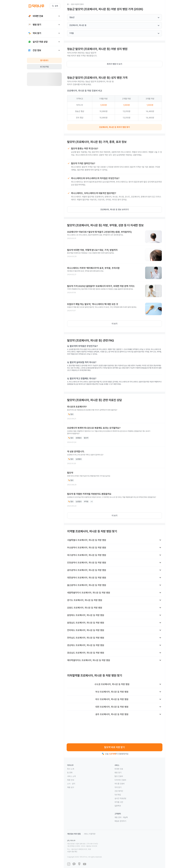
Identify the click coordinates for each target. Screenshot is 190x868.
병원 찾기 (118, 773)
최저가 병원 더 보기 (115, 64)
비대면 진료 (119, 769)
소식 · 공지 (71, 784)
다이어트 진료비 (120, 780)
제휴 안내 (71, 780)
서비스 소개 (71, 776)
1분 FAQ (118, 795)
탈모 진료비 (119, 776)
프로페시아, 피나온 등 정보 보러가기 (115, 210)
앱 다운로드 (44, 60)
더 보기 (115, 324)
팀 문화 (70, 773)
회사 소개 (71, 769)
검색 (55, 6)
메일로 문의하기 (120, 821)
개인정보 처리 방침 (74, 834)
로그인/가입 (44, 67)
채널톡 (125, 817)
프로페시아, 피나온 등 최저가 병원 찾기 (115, 127)
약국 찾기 (118, 787)
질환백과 (118, 806)
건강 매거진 (119, 791)
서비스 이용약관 (90, 834)
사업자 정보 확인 (97, 847)
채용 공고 (71, 787)
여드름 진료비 (120, 784)
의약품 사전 (119, 802)
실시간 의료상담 (120, 798)
